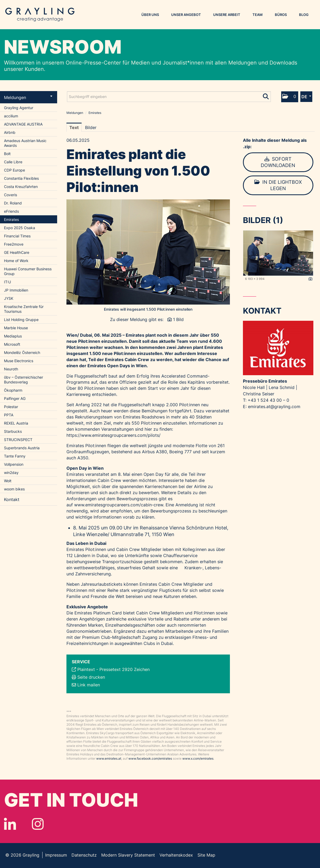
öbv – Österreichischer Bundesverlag (24, 380)
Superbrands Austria (22, 448)
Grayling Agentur (19, 108)
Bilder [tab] (91, 127)
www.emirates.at (109, 758)
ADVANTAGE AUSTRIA (23, 124)
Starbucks (13, 431)
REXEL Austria (16, 423)
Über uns (150, 15)
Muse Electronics (19, 361)
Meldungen (28, 97)
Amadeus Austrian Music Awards (25, 143)
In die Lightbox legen (278, 185)
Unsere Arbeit (227, 15)
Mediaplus (13, 336)
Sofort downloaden (278, 162)
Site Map (206, 855)
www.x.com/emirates (198, 758)
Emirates (11, 219)
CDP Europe (14, 170)
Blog (304, 15)
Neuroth (11, 369)
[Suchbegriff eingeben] (169, 97)
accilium (11, 116)
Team (258, 15)
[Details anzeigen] (310, 279)
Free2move (14, 244)
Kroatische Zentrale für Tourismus (24, 309)
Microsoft (12, 344)
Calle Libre (13, 162)
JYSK (9, 298)
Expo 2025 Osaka (20, 228)
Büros (281, 15)
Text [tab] (74, 127)
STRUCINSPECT (18, 440)
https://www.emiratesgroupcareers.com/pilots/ (113, 435)
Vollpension (14, 464)
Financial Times (17, 236)
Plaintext (86, 669)
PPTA (9, 415)
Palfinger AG (15, 398)
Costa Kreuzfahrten (21, 187)
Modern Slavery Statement (128, 855)
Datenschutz (84, 855)
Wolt (8, 481)
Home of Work (16, 261)
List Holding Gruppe (21, 320)
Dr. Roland (13, 203)
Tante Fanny (15, 456)
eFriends (11, 211)
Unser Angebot (186, 15)
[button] (290, 97)
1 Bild (178, 319)
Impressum (56, 855)
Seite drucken (91, 677)
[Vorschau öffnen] (148, 252)
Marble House (16, 328)
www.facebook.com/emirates (150, 758)
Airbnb (10, 132)
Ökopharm (13, 390)
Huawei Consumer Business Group (28, 271)
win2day (11, 473)
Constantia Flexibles (21, 178)
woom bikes (14, 489)
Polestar (11, 407)
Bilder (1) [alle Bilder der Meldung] (263, 220)
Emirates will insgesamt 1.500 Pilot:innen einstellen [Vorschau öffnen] (148, 309)
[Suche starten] (266, 95)
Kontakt (12, 499)
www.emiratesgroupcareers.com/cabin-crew (119, 505)
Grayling (40, 15)
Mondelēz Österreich (22, 352)
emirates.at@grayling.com (274, 407)
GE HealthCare (17, 252)
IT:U (7, 282)
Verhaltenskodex (176, 855)
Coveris (10, 195)
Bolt (7, 154)
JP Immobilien (16, 290)
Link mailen (89, 685)
